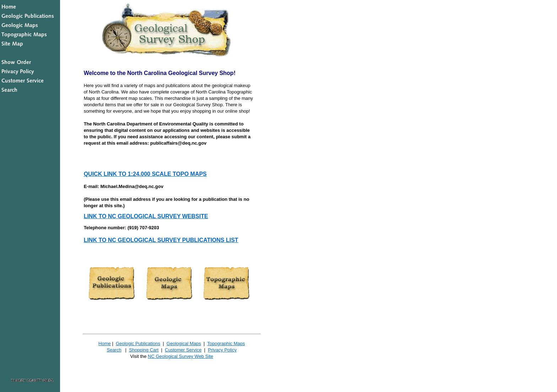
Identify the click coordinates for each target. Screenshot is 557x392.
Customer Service (183, 350)
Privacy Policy (222, 350)
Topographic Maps (226, 343)
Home (105, 343)
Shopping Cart (144, 350)
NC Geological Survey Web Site (180, 356)
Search (114, 350)
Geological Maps (184, 343)
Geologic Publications (138, 343)
